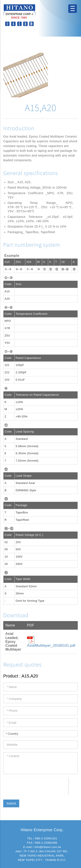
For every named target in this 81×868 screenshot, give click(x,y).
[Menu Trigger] (73, 9)
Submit (11, 803)
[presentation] (36, 786)
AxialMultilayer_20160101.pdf (51, 646)
